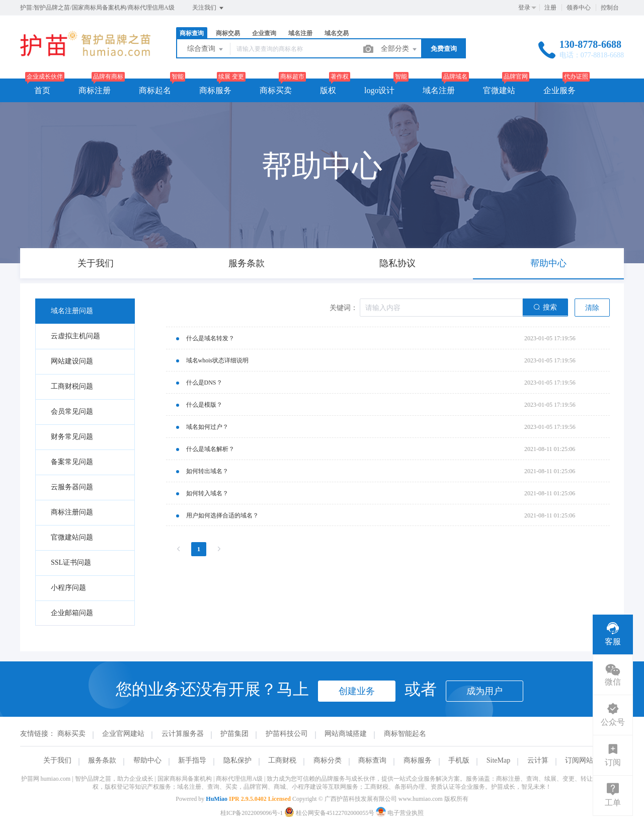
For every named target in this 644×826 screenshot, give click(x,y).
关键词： (344, 308)
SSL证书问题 (71, 562)
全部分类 (399, 49)
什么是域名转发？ (210, 338)
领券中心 (579, 8)
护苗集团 (234, 734)
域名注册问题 (72, 311)
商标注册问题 (72, 512)
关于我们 (57, 760)
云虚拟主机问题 (75, 336)
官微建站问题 (72, 537)
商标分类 (328, 760)
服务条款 (102, 760)
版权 (328, 90)
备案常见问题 (72, 462)
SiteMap (498, 760)
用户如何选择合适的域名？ (222, 515)
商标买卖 (276, 90)
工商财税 (282, 760)
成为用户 (485, 691)
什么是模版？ (204, 405)
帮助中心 (147, 760)
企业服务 (559, 90)
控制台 (610, 8)
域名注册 (300, 33)
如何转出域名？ (207, 471)
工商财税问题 (72, 386)
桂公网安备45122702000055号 (330, 813)
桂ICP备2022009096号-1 (252, 813)
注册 (550, 8)
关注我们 (209, 8)
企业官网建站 (123, 734)
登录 (524, 8)
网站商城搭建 (346, 734)
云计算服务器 (183, 734)
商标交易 (228, 33)
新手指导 (192, 760)
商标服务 (215, 90)
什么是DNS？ (204, 383)
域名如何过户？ (207, 427)
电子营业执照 (400, 813)
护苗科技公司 (287, 734)
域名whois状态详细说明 (218, 360)
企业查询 (264, 33)
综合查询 (206, 49)
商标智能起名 (405, 734)
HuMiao (217, 799)
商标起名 (155, 90)
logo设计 (379, 90)
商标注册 (95, 90)
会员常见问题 (72, 411)
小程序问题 (68, 588)
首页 (42, 90)
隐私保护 (237, 760)
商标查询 (192, 33)
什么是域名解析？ (210, 449)
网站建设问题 (72, 361)
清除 (592, 308)
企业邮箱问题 (72, 613)
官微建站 (499, 90)
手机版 (459, 760)
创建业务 (357, 691)
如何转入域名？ (207, 493)
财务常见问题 (72, 437)
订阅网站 (579, 760)
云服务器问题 (72, 487)
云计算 (538, 760)
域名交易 (337, 33)
